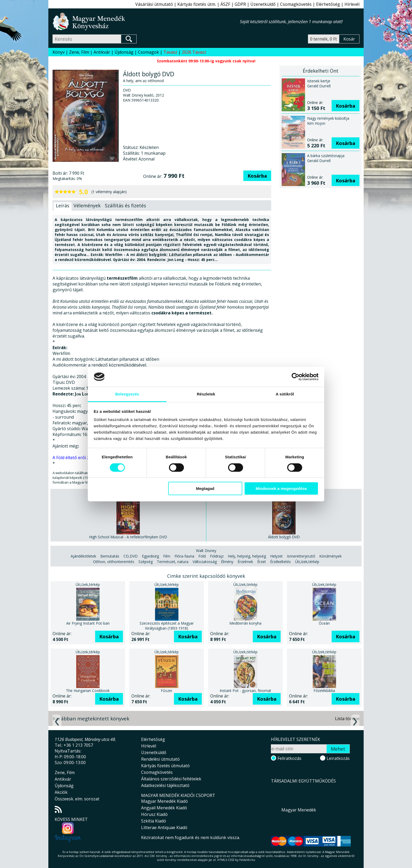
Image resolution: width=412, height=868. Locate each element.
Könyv (59, 52)
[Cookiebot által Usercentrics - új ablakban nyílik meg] (295, 377)
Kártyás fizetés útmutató (165, 766)
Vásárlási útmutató (154, 4)
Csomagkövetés (296, 4)
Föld (202, 556)
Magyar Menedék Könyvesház (146, 21)
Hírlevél (352, 4)
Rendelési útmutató (160, 759)
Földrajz (217, 556)
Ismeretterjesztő (301, 556)
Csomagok (148, 52)
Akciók (61, 792)
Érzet (262, 562)
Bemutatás (110, 556)
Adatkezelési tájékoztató (165, 785)
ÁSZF (225, 4)
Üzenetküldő (263, 4)
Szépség (146, 562)
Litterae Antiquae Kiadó (164, 827)
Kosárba (257, 176)
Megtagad (205, 488)
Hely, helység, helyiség (247, 556)
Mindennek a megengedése (281, 488)
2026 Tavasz (194, 52)
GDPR (240, 4)
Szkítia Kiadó (154, 821)
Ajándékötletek (83, 556)
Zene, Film (79, 52)
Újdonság (124, 52)
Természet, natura (173, 562)
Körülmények (330, 556)
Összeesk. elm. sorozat (77, 799)
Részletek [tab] (206, 394)
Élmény (227, 562)
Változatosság (205, 562)
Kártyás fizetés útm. (197, 4)
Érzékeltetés (280, 562)
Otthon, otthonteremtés (114, 562)
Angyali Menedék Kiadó (164, 808)
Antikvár (102, 52)
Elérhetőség (328, 4)
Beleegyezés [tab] (127, 394)
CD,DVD (131, 556)
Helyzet (276, 556)
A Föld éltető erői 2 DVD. (76, 458)
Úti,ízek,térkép (307, 562)
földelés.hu (247, 860)
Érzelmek (245, 562)
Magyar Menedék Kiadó (164, 801)
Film (167, 556)
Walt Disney (206, 551)
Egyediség (150, 556)
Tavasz (170, 52)
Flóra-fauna (184, 556)
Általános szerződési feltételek (171, 779)
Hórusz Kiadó (154, 814)
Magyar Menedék (299, 810)
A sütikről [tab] (285, 394)
